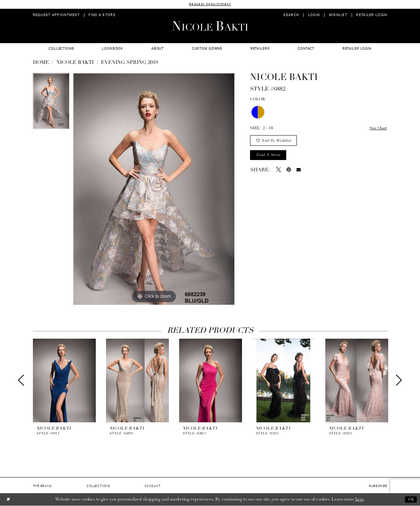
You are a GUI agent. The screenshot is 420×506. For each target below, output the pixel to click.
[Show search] (291, 15)
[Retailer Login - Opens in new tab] (372, 15)
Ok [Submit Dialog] (411, 499)
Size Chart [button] (377, 129)
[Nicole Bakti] (210, 26)
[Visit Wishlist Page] (338, 15)
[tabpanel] (51, 103)
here (360, 499)
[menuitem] (56, 15)
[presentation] (64, 381)
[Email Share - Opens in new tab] (299, 171)
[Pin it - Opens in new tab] (289, 171)
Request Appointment (210, 4)
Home (41, 63)
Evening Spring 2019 (129, 63)
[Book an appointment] (56, 15)
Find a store (269, 156)
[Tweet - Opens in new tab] (279, 171)
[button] (314, 15)
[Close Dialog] (8, 500)
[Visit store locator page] (102, 15)
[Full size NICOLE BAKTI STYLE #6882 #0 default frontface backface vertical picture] (154, 189)
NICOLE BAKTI (75, 63)
